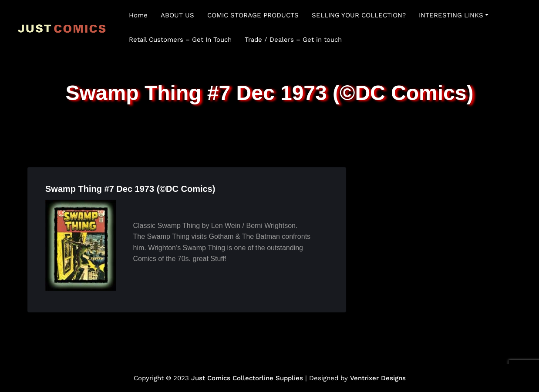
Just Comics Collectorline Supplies (247, 378)
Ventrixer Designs (378, 378)
